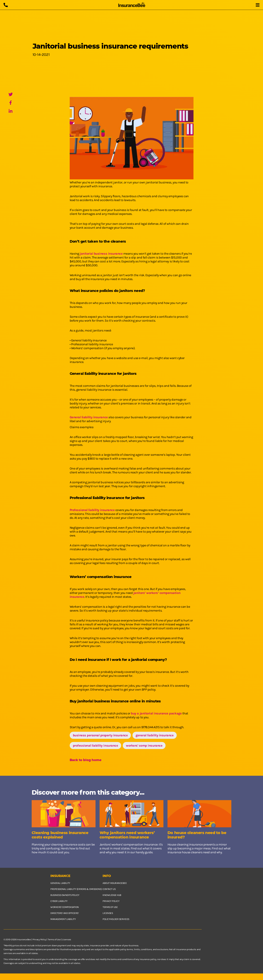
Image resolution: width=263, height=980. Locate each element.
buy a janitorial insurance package (156, 713)
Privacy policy (111, 901)
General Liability (60, 883)
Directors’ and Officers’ (65, 913)
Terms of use (110, 907)
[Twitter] (11, 95)
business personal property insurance (100, 735)
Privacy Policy (39, 939)
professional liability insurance (96, 746)
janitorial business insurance (101, 254)
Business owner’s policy (65, 895)
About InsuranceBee (115, 883)
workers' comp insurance (144, 746)
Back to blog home (86, 760)
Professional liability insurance (92, 510)
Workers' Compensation (65, 907)
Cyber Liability (59, 901)
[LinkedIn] (11, 112)
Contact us (109, 889)
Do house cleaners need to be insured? (197, 835)
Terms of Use (54, 939)
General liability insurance (89, 417)
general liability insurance (155, 735)
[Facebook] (11, 103)
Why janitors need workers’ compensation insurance (127, 835)
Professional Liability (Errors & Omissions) (76, 889)
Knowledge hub (112, 895)
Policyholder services (116, 919)
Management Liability (63, 919)
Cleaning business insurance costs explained (60, 835)
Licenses (108, 913)
